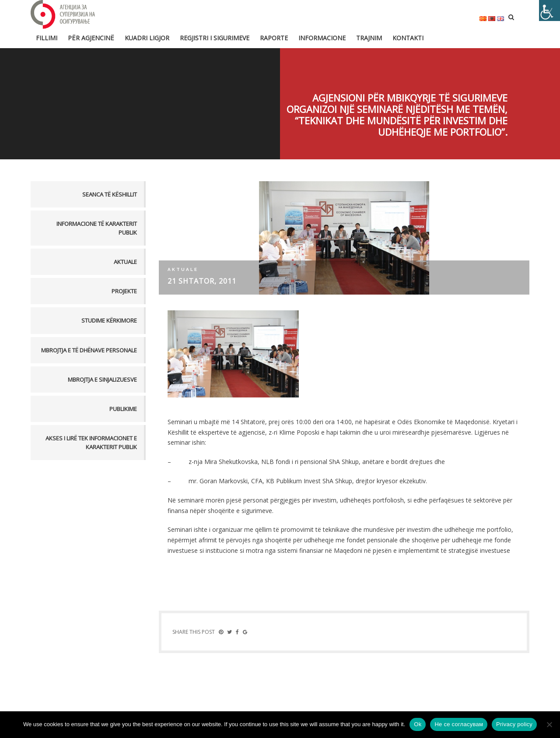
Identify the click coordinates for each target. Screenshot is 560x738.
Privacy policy (514, 724)
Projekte (124, 291)
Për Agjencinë (91, 38)
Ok (418, 724)
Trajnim (369, 38)
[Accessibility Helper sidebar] (549, 11)
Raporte (274, 38)
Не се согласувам (459, 724)
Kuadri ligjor (147, 38)
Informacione (322, 38)
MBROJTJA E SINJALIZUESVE (102, 380)
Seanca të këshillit (110, 194)
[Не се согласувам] (549, 724)
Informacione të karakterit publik (97, 228)
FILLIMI (47, 38)
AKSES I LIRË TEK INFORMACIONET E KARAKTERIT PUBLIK (91, 443)
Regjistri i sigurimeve (215, 38)
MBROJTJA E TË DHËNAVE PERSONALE (89, 350)
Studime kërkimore (109, 320)
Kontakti (408, 38)
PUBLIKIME (123, 409)
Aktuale (125, 262)
